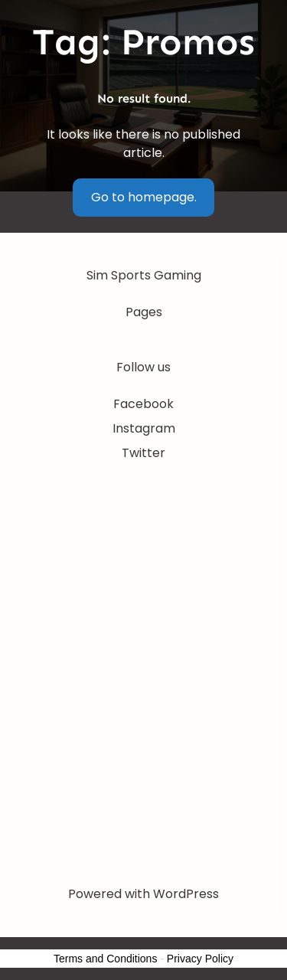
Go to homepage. (144, 197)
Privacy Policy (200, 959)
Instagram (144, 428)
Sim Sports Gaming (144, 275)
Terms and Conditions (105, 959)
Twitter (143, 453)
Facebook (143, 404)
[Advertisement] (143, 632)
